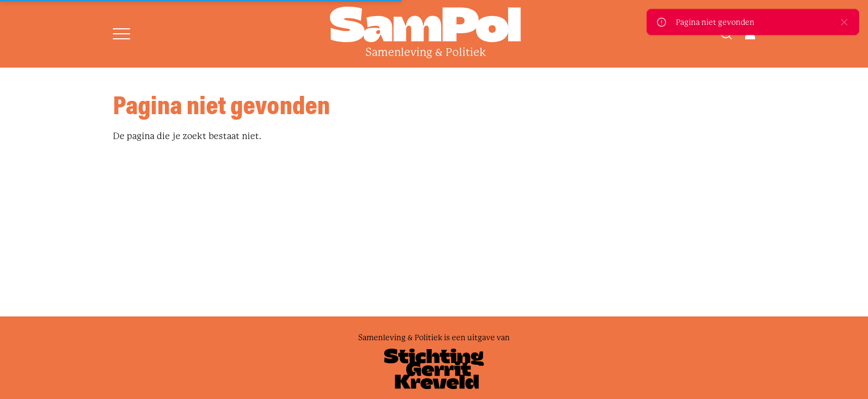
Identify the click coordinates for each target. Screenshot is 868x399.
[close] (844, 22)
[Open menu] (122, 34)
